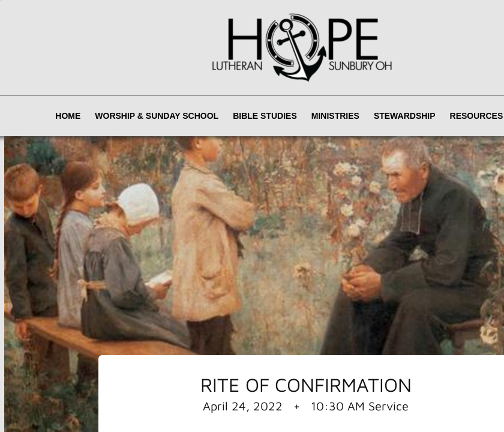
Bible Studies (265, 116)
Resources (477, 116)
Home (68, 116)
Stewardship (405, 116)
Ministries (335, 116)
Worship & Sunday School (157, 116)
